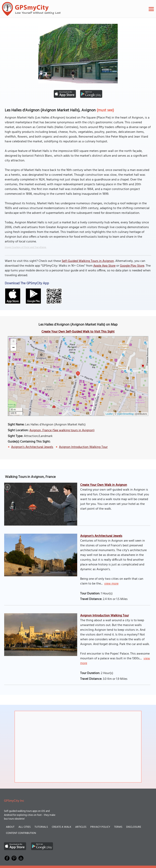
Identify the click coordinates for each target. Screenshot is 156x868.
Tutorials (41, 827)
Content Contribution (21, 833)
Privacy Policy (100, 827)
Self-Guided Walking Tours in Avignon (88, 261)
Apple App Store (104, 266)
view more (111, 584)
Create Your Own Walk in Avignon (104, 485)
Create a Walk (62, 827)
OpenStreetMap (126, 414)
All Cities (25, 827)
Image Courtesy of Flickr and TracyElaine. (26, 247)
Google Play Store (132, 266)
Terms (118, 827)
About (10, 827)
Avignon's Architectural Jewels (32, 447)
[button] (13, 342)
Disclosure (134, 827)
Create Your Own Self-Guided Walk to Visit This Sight (78, 332)
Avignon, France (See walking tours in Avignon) (62, 430)
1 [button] (78, 373)
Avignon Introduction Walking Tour (83, 447)
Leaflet (109, 414)
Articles (81, 827)
